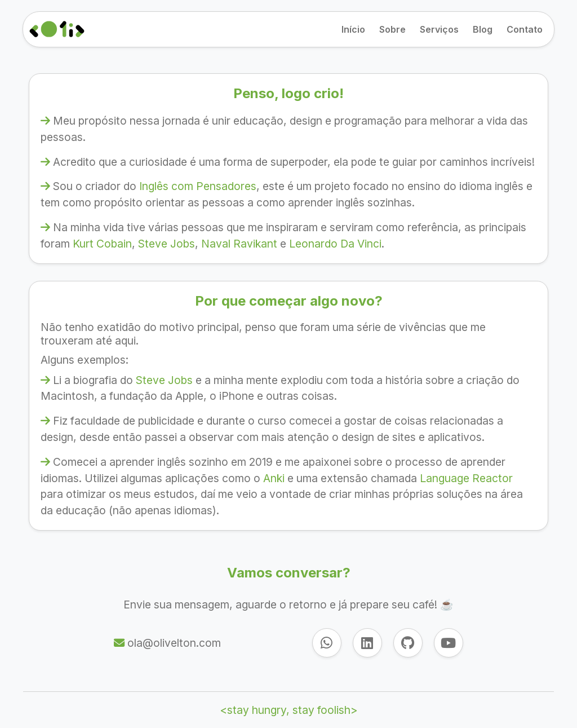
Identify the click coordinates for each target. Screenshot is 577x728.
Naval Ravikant (239, 244)
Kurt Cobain (102, 244)
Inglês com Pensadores (198, 186)
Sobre (392, 29)
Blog (483, 29)
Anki (274, 478)
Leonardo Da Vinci (335, 244)
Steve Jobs (167, 244)
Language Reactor (466, 478)
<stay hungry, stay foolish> (289, 710)
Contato (525, 29)
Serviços (439, 29)
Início (353, 29)
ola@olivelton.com (173, 643)
